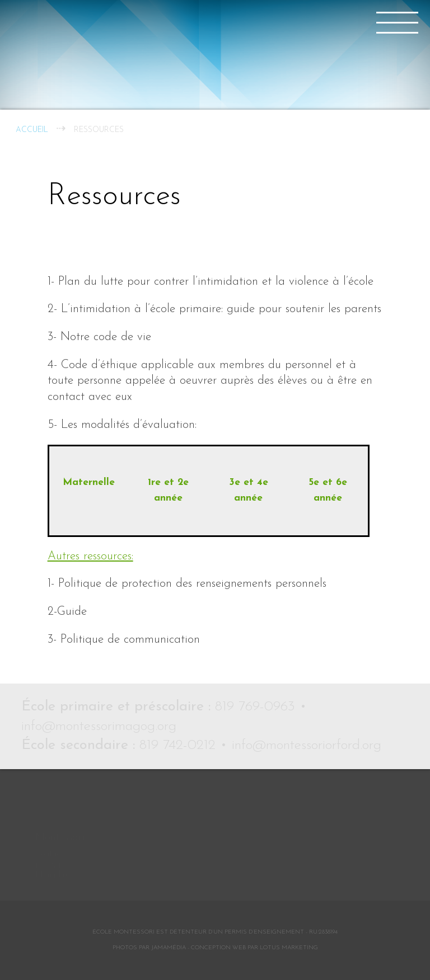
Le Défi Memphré (53, 850)
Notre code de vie (106, 337)
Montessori (60, 817)
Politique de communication (130, 640)
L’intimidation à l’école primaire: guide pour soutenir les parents (221, 309)
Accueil (32, 130)
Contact (49, 833)
